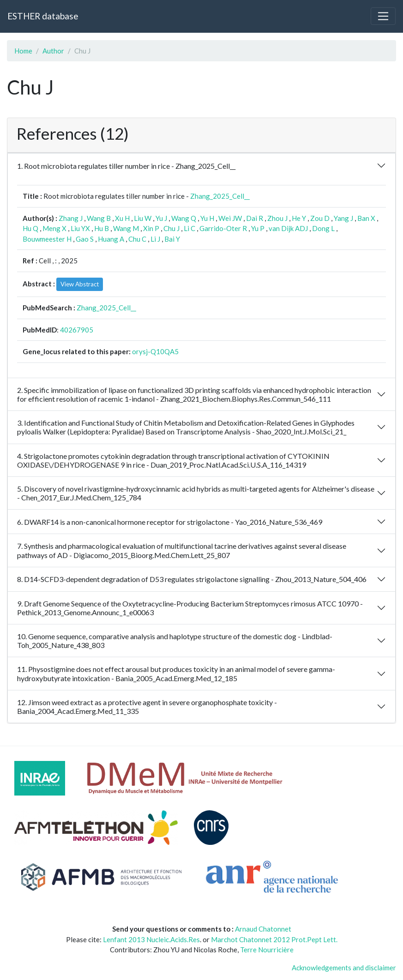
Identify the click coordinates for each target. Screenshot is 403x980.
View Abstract (80, 284)
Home (23, 51)
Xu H (122, 218)
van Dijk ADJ (288, 228)
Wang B (99, 218)
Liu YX (80, 228)
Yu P (258, 228)
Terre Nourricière (267, 950)
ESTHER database (43, 16)
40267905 (77, 330)
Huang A (111, 239)
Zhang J (71, 218)
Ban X (366, 218)
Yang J (343, 218)
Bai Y (172, 239)
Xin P (151, 228)
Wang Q (184, 218)
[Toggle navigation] (383, 16)
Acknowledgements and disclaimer (344, 968)
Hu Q (30, 228)
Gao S (85, 239)
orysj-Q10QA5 (155, 351)
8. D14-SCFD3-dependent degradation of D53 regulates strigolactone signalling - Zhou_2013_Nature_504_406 (192, 579)
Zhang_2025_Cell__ (220, 196)
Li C (189, 228)
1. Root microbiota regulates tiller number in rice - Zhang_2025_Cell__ (126, 166)
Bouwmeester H (47, 239)
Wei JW (230, 218)
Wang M (126, 228)
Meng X (54, 228)
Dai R (255, 218)
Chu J (171, 228)
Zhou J (277, 218)
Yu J (161, 218)
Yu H (207, 218)
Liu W (143, 218)
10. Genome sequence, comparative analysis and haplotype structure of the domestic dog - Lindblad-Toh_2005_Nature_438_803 (175, 641)
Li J (155, 239)
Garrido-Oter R (223, 228)
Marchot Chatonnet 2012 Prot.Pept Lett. (274, 939)
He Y (299, 218)
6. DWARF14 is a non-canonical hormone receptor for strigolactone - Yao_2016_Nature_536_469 (170, 522)
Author (53, 51)
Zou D (320, 218)
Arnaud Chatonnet (263, 929)
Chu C (137, 239)
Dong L (323, 228)
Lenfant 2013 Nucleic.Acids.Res (151, 939)
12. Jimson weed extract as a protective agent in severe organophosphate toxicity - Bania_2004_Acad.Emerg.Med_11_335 (147, 707)
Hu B (102, 228)
